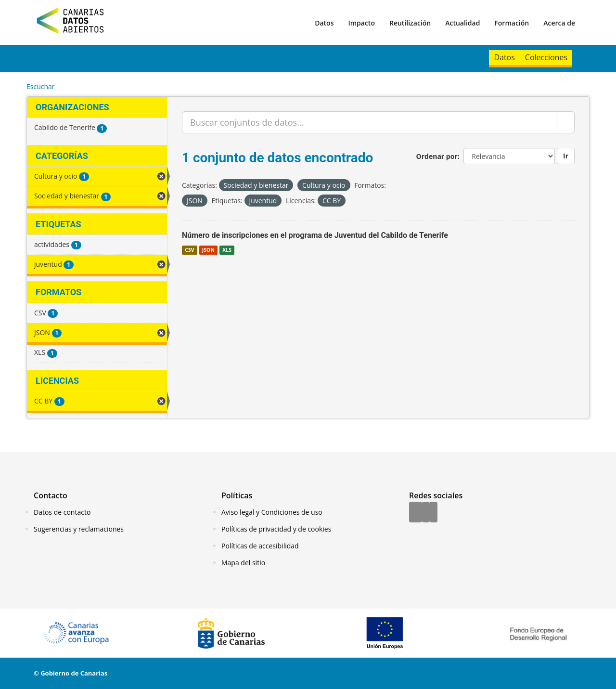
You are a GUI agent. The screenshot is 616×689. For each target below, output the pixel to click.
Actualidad (462, 23)
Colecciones (546, 57)
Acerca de (559, 23)
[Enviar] (566, 122)
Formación (512, 23)
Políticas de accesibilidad (260, 546)
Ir (566, 156)
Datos (324, 23)
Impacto (361, 23)
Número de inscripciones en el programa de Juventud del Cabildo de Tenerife (315, 235)
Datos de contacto (62, 512)
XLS (227, 250)
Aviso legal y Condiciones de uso (272, 512)
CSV (189, 250)
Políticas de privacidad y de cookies (276, 529)
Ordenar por (437, 156)
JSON (208, 250)
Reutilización (410, 23)
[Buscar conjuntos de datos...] (370, 122)
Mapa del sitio (243, 563)
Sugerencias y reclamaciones (79, 529)
